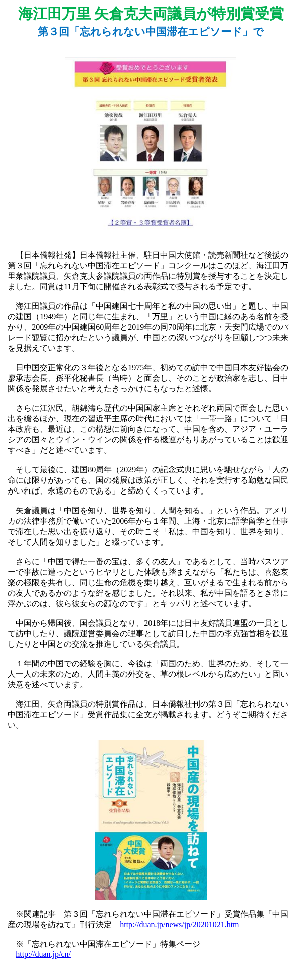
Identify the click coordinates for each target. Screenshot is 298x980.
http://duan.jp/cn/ (43, 954)
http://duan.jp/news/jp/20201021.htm (179, 925)
